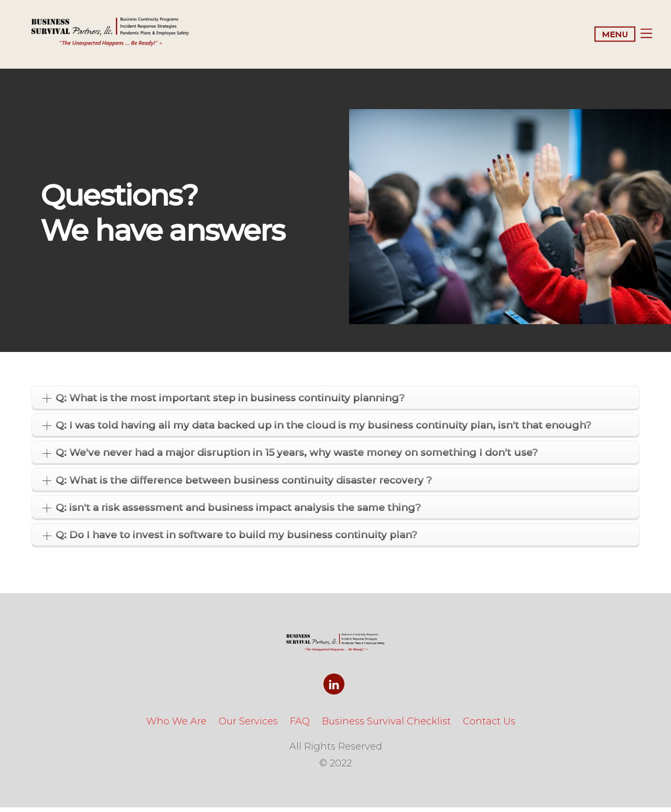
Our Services (248, 726)
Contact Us (489, 726)
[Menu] (623, 36)
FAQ (300, 726)
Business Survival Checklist (386, 726)
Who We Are (176, 726)
